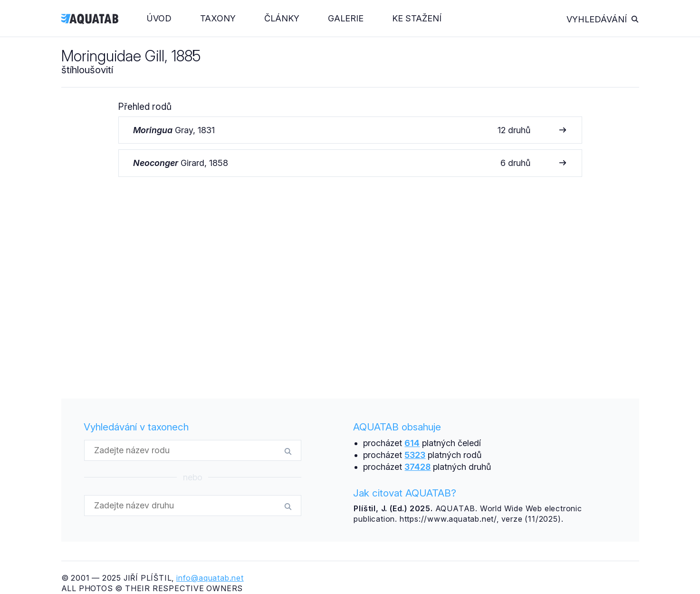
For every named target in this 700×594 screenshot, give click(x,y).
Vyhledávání (603, 19)
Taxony (218, 18)
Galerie (346, 18)
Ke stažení (417, 18)
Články (282, 18)
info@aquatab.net (210, 578)
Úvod (159, 18)
